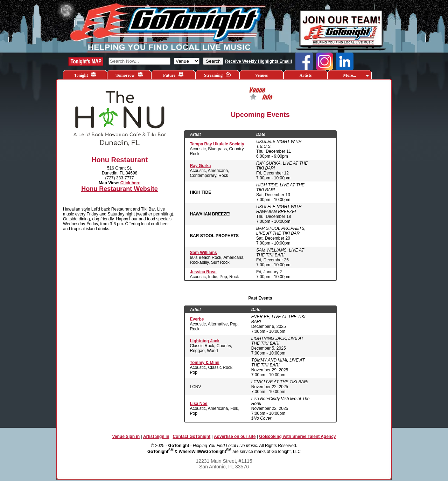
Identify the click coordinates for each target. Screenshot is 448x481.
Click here (130, 183)
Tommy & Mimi (205, 363)
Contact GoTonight (191, 437)
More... (356, 75)
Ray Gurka (201, 166)
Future (173, 75)
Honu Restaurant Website (120, 189)
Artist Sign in (156, 437)
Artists (306, 75)
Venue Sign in (126, 437)
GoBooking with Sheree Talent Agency (297, 437)
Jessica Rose (203, 272)
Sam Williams (204, 253)
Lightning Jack (205, 341)
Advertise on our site (235, 437)
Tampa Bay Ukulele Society (217, 144)
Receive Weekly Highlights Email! (258, 61)
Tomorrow (129, 75)
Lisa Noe (199, 404)
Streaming (217, 75)
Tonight (85, 75)
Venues (261, 75)
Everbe (197, 319)
